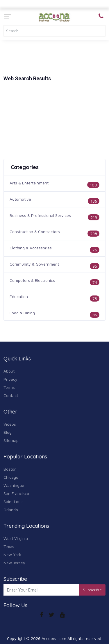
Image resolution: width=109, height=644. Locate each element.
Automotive (20, 199)
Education (19, 296)
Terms (9, 387)
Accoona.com (54, 638)
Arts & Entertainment (29, 183)
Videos (10, 424)
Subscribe (92, 590)
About (9, 371)
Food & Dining (22, 313)
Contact (11, 395)
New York (12, 555)
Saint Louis (14, 501)
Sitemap (11, 440)
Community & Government (34, 264)
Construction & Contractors (35, 232)
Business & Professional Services (40, 215)
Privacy (10, 379)
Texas (9, 546)
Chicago (11, 477)
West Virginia (16, 538)
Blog (8, 432)
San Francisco (16, 493)
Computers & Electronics (32, 280)
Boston (10, 469)
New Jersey (14, 563)
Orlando (11, 510)
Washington (15, 485)
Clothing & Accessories (31, 248)
